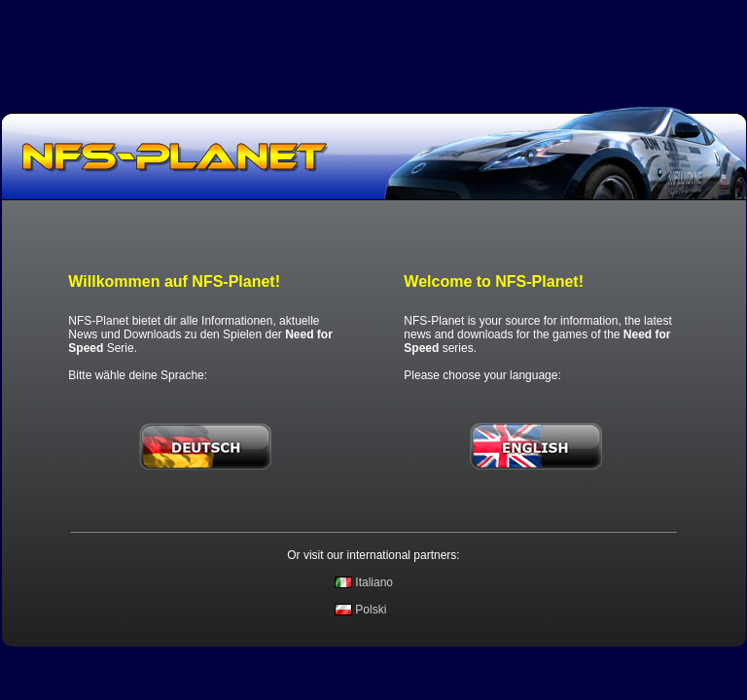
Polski (371, 610)
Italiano (374, 582)
